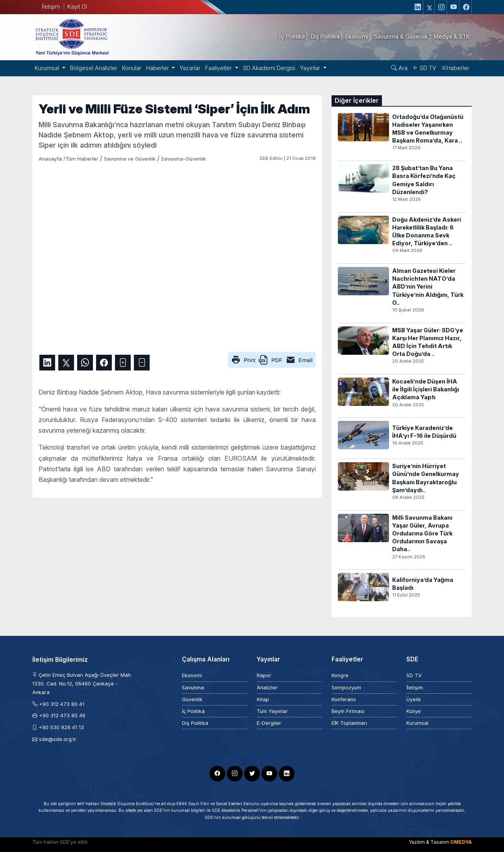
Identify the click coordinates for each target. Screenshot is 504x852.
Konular (132, 68)
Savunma (193, 688)
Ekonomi (192, 675)
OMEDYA (461, 842)
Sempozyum (346, 688)
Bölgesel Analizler (94, 68)
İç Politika (193, 711)
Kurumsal (417, 723)
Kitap (263, 699)
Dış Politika (195, 723)
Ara (399, 68)
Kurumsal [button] (48, 68)
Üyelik (414, 699)
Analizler (267, 688)
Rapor (264, 675)
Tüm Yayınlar (272, 711)
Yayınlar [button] (311, 68)
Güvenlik (192, 699)
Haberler (455, 68)
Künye (414, 711)
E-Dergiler (269, 723)
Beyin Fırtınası (348, 711)
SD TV (424, 68)
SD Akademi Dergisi (269, 68)
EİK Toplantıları (349, 723)
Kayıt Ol (77, 6)
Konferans (344, 699)
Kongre (340, 675)
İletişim (51, 6)
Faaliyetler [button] (219, 68)
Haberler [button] (158, 68)
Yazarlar (190, 68)
